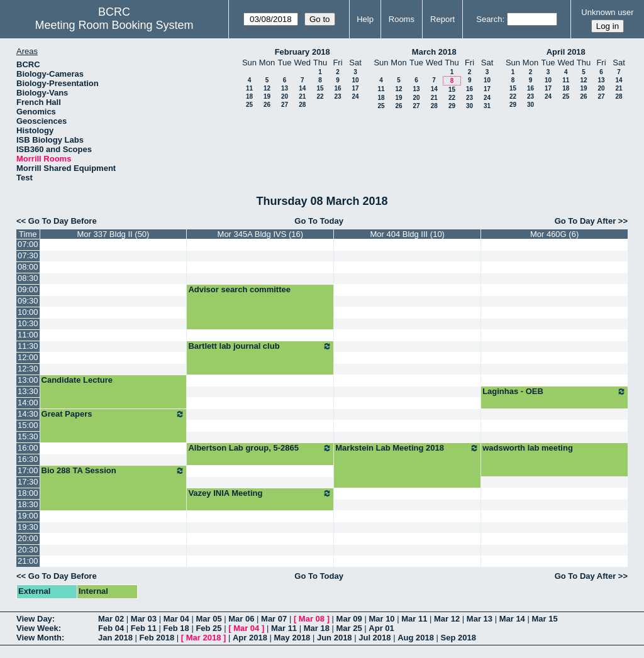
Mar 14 (512, 619)
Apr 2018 (250, 638)
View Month (39, 638)
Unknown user (607, 12)
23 (337, 96)
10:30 (28, 323)
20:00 (28, 538)
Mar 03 (144, 619)
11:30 (28, 346)
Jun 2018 (335, 638)
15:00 (28, 425)
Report (442, 19)
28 (302, 105)
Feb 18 (176, 628)
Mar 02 (111, 619)
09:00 (28, 289)
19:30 (28, 527)
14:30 (28, 414)
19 (267, 96)
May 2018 (292, 638)
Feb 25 (208, 628)
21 (302, 96)
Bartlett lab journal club (260, 346)
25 (249, 105)
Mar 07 (274, 619)
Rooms (402, 19)
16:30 (28, 459)
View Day (34, 619)
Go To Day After (586, 221)
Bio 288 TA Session (114, 471)
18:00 (28, 493)
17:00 (28, 470)
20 (285, 96)
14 (302, 88)
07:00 (28, 244)
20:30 (28, 550)
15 (320, 88)
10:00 (28, 312)
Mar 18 (317, 628)
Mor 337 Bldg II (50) (114, 234)
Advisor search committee (239, 289)
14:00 (28, 403)
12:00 (28, 357)
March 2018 (434, 52)
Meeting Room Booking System (114, 25)
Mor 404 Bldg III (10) (407, 234)
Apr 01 (381, 628)
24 (355, 96)
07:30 (28, 255)
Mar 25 (349, 628)
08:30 (28, 278)
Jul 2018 (375, 638)
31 (487, 106)
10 (355, 80)
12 (267, 88)
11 (249, 88)
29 (452, 106)
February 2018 (303, 52)
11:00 (28, 335)
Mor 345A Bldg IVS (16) (261, 234)
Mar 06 (241, 619)
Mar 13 (480, 619)
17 (355, 88)
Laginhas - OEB (554, 392)
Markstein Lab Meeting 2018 (407, 448)
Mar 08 (312, 619)
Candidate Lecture (77, 380)
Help (365, 19)
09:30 (28, 301)
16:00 (28, 448)
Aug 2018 (416, 638)
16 (337, 88)
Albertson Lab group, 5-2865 (260, 448)
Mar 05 (208, 619)
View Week (37, 628)
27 (285, 105)
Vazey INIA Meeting (260, 493)
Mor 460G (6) (554, 234)
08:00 (28, 267)
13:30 (28, 391)
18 (249, 96)
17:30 (28, 482)
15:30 (28, 436)
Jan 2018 (115, 638)
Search (489, 19)
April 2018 (566, 52)
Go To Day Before (63, 221)
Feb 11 (144, 628)
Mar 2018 (204, 638)
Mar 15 (544, 619)
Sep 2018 (458, 638)
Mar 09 (349, 619)
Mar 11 (414, 619)
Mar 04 (176, 619)
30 (469, 106)
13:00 (28, 380)
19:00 (28, 516)
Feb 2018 (157, 638)
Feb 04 (111, 628)
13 (285, 88)
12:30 (28, 369)
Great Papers (114, 414)
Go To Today (319, 221)
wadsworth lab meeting (528, 448)
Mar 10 (381, 619)
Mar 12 (447, 619)
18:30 (28, 504)
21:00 (28, 561)
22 (320, 96)
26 (267, 105)
